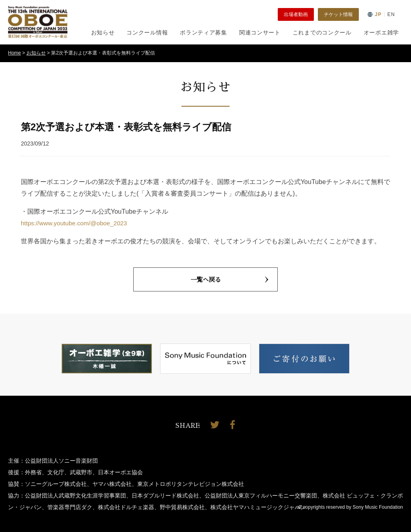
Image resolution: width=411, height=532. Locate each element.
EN (391, 14)
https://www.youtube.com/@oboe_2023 (77, 223)
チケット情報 (338, 14)
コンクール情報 (147, 32)
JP (378, 14)
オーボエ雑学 (381, 32)
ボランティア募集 (203, 32)
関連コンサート (260, 32)
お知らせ (103, 32)
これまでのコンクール (322, 32)
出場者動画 (296, 14)
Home (14, 53)
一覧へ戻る (230, 280)
